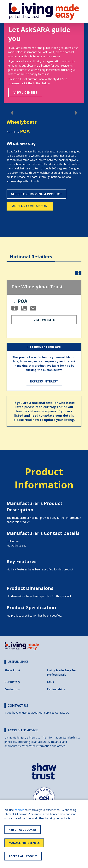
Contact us (12, 689)
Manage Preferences (24, 843)
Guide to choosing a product (36, 194)
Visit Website (44, 320)
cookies (19, 810)
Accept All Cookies (23, 856)
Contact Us (62, 713)
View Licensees (25, 92)
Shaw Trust (12, 670)
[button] (78, 273)
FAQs (50, 682)
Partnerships (56, 689)
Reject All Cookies (23, 830)
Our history (12, 682)
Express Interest (44, 381)
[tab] (31, 254)
